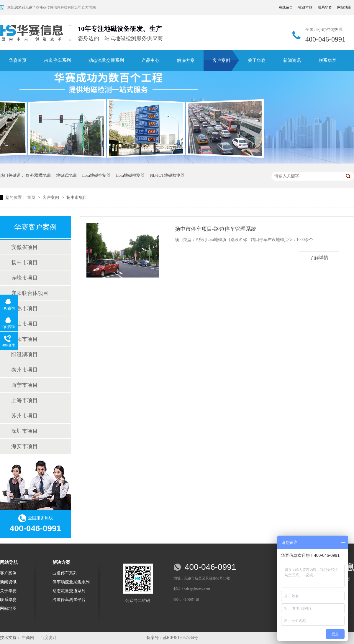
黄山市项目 (24, 324)
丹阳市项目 (24, 339)
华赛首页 (18, 60)
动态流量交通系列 (106, 60)
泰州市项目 (24, 370)
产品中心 (150, 60)
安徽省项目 (24, 247)
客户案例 (221, 60)
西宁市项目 (24, 385)
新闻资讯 (292, 60)
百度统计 (48, 638)
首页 (32, 198)
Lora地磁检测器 (130, 175)
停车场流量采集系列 (71, 582)
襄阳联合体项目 (30, 293)
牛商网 (28, 638)
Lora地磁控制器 (96, 175)
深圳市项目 (24, 431)
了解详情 (319, 258)
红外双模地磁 (38, 175)
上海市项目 (24, 400)
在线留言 (286, 7)
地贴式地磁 (66, 175)
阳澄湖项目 (24, 354)
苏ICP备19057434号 (181, 638)
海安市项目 (24, 446)
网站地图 (344, 7)
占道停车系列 (58, 60)
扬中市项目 (77, 198)
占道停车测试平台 (69, 600)
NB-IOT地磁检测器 (167, 175)
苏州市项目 (24, 416)
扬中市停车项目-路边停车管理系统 (216, 229)
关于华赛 (257, 60)
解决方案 (186, 60)
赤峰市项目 (24, 278)
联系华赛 (325, 7)
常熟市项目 (24, 308)
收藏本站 (305, 7)
